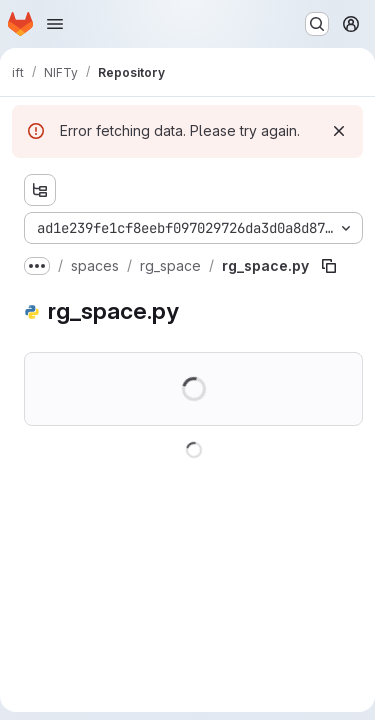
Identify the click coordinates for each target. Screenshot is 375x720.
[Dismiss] (339, 131)
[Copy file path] (329, 266)
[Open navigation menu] (55, 24)
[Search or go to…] (317, 24)
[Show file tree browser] (40, 190)
